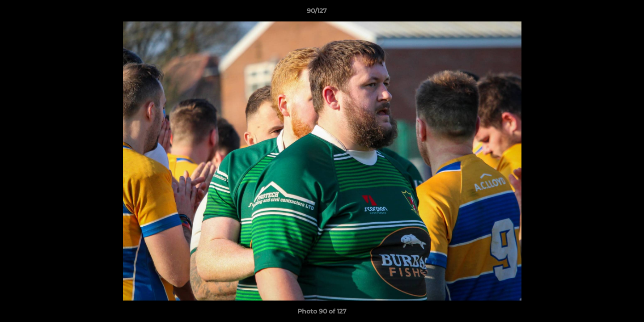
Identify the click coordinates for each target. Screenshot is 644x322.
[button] (606, 13)
